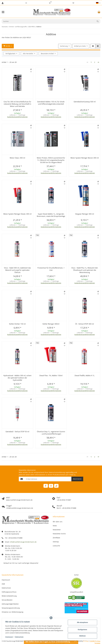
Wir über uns (58, 522)
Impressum (9, 637)
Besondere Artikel (47, 54)
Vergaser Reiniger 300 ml (85, 214)
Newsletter (57, 530)
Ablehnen (82, 636)
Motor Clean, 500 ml (17, 158)
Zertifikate (56, 538)
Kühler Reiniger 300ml (51, 324)
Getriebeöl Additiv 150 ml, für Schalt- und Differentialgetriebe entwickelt (51, 103)
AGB (3, 584)
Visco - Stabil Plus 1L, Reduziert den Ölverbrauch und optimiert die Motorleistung (85, 270)
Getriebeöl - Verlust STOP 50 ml (17, 432)
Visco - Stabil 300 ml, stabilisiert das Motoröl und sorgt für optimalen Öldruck (17, 270)
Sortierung (64, 46)
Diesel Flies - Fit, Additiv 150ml (51, 375)
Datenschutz (19, 637)
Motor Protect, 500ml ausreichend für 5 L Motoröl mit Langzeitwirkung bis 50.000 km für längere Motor (51, 160)
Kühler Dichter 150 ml (17, 324)
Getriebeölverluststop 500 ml (85, 102)
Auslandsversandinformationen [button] (17, 117)
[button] (26, 3)
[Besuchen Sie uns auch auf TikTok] (56, 486)
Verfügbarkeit (10, 54)
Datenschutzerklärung (57, 472)
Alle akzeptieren (82, 622)
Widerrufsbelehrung (9, 596)
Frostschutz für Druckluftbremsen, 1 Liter (51, 269)
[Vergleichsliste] (50, 3)
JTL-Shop (86, 641)
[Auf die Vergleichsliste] (31, 69)
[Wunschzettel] (73, 3)
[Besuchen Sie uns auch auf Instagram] (51, 486)
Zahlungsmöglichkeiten (10, 604)
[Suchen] (99, 21)
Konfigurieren (82, 630)
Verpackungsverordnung (11, 608)
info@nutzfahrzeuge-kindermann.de (23, 542)
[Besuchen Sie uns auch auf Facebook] (46, 486)
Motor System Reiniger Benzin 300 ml (85, 158)
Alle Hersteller (28, 54)
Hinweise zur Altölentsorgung (12, 612)
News (55, 526)
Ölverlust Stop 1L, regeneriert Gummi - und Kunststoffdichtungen (51, 433)
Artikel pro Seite (80, 46)
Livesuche (56, 546)
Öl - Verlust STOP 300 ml (85, 324)
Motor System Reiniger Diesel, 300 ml (17, 214)
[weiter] (98, 62)
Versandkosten (7, 600)
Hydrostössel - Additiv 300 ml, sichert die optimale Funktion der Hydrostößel (17, 378)
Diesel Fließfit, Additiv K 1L (85, 375)
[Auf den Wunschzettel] (31, 72)
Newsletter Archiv (59, 534)
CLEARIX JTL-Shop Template (95, 642)
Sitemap (56, 542)
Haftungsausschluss (9, 592)
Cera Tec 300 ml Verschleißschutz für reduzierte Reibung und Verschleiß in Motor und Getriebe (17, 104)
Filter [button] (7, 46)
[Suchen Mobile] (49, 21)
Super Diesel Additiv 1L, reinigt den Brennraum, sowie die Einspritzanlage (51, 215)
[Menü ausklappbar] (3, 12)
